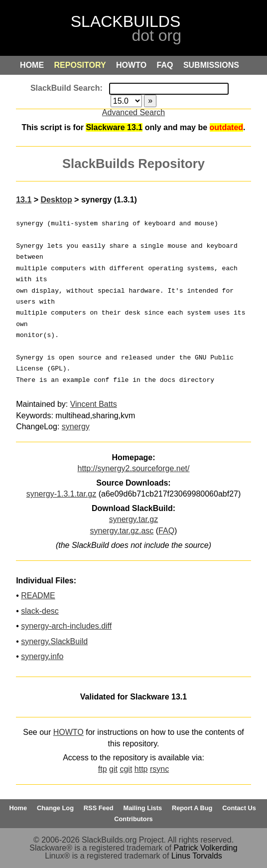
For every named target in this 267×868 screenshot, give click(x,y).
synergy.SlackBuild (54, 641)
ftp (103, 769)
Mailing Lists (143, 808)
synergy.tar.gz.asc (122, 531)
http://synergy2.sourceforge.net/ (133, 468)
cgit (126, 769)
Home (18, 808)
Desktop (57, 200)
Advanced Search (133, 112)
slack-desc (40, 611)
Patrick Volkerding (206, 848)
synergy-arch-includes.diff (66, 626)
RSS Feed (99, 808)
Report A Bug (192, 808)
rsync (159, 769)
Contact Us (239, 808)
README (38, 596)
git (113, 769)
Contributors (133, 819)
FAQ (166, 531)
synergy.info (42, 656)
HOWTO (68, 732)
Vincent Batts (94, 404)
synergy (76, 427)
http (141, 769)
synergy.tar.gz (133, 519)
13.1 (24, 200)
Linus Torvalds (197, 856)
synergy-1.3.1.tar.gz (62, 494)
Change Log (55, 808)
